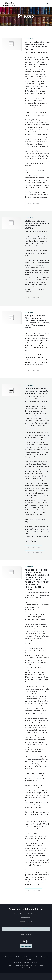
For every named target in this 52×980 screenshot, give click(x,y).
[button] (47, 4)
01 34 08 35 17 (26, 917)
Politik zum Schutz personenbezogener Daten (23, 965)
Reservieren (26, 929)
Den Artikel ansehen (35, 552)
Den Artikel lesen (34, 203)
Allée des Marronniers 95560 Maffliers (32, 914)
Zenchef (30, 959)
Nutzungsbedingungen (31, 963)
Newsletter (26, 946)
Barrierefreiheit (26, 968)
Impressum (18, 963)
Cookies (42, 965)
